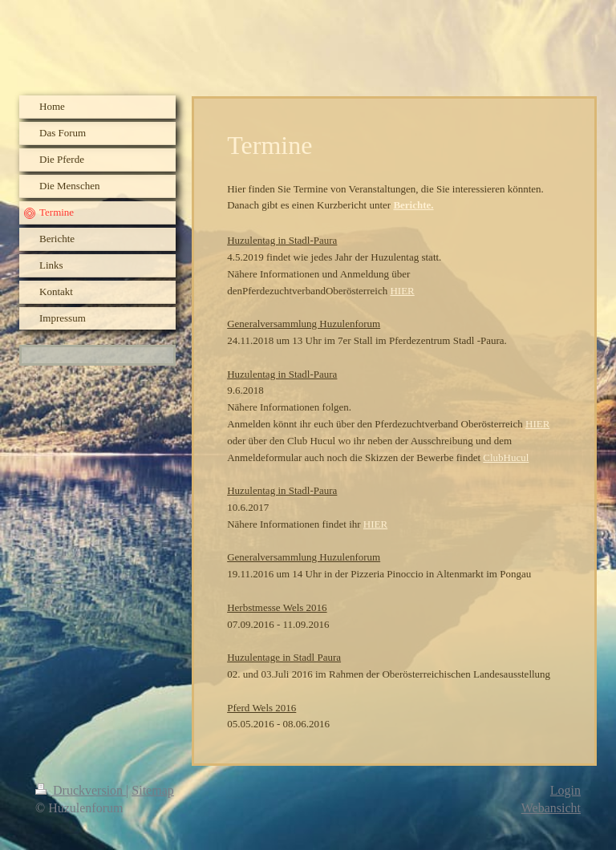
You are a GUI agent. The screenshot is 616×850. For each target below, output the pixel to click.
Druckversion (81, 790)
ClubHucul (506, 457)
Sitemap (152, 790)
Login (565, 790)
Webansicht (551, 808)
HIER (402, 291)
